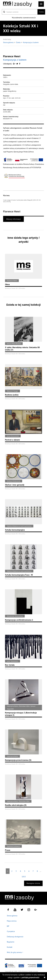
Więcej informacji (13, 219)
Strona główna (9, 42)
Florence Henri (12, 56)
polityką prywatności (30, 977)
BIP (8, 926)
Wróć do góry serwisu (15, 953)
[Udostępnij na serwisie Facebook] (20, 64)
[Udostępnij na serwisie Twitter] (17, 64)
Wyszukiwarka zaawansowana (23, 18)
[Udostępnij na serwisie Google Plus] (14, 64)
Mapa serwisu (12, 921)
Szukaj (41, 12)
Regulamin (11, 942)
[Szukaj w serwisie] (20, 12)
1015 (24, 877)
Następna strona (33, 883)
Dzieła (18, 42)
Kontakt (10, 947)
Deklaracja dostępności (15, 937)
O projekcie (11, 931)
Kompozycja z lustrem (31, 42)
